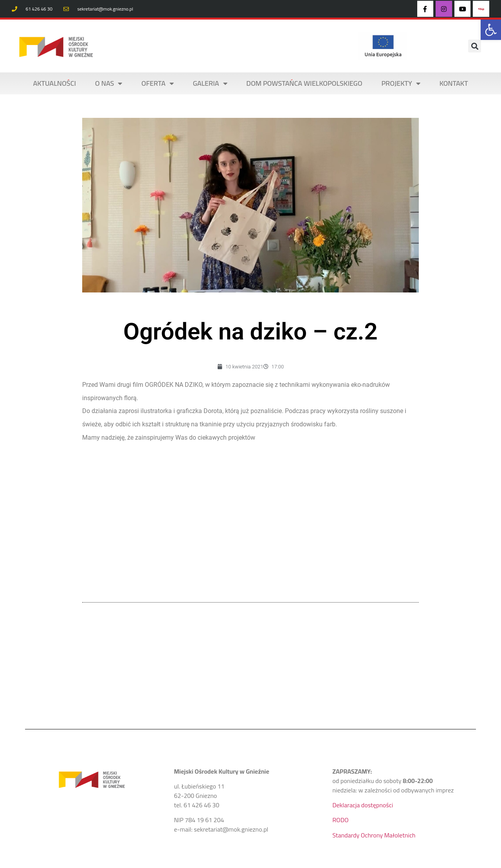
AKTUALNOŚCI (54, 83)
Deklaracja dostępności (363, 805)
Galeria (210, 83)
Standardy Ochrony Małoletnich (374, 835)
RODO (340, 820)
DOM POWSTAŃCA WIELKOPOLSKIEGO (304, 83)
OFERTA (158, 83)
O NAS (109, 83)
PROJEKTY (401, 83)
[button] (491, 30)
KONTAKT (454, 83)
